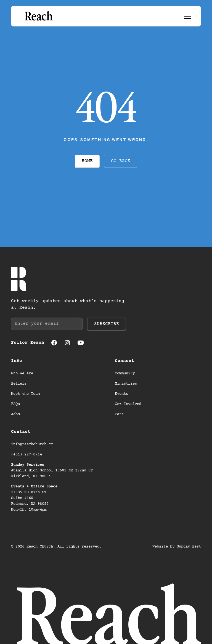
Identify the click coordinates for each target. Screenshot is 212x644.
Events (121, 394)
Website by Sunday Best (177, 547)
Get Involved (128, 404)
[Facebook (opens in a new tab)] (54, 343)
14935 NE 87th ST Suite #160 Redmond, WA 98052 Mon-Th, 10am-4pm (34, 498)
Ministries (126, 384)
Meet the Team (25, 394)
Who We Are (22, 374)
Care (119, 414)
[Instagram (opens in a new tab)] (67, 343)
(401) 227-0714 (26, 455)
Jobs (15, 414)
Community (125, 374)
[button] (186, 16)
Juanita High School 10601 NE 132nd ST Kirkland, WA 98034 (53, 471)
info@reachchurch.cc (32, 444)
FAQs (15, 404)
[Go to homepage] (38, 16)
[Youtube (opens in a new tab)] (81, 343)
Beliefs (19, 384)
